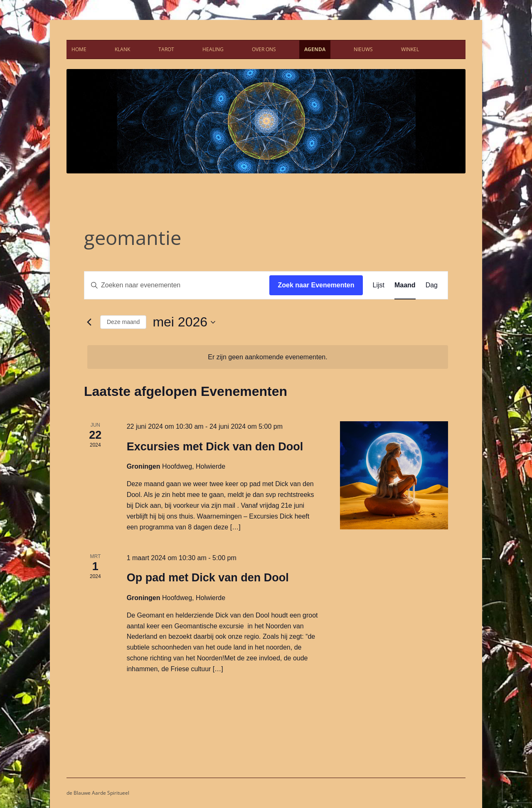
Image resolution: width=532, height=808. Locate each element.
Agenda (315, 49)
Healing (213, 49)
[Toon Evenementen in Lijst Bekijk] (379, 285)
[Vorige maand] (89, 322)
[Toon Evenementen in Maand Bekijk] (405, 285)
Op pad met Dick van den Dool (208, 578)
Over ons (264, 49)
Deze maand (123, 322)
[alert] (268, 357)
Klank (122, 49)
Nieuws (363, 49)
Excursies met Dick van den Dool (215, 447)
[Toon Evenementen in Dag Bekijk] (432, 285)
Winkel (410, 49)
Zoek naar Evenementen (316, 285)
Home (79, 49)
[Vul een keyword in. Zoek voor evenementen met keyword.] (177, 285)
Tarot (166, 49)
